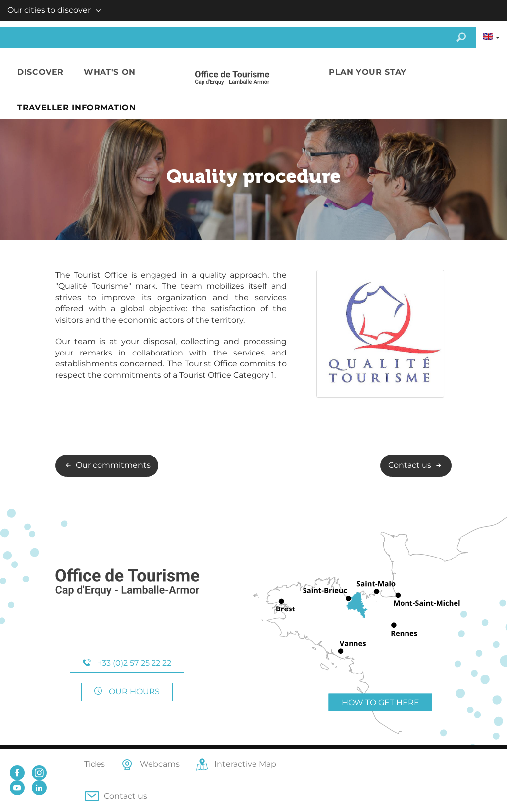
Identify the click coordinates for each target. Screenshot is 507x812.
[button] (41, 73)
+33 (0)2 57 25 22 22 (127, 663)
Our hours (127, 691)
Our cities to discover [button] (49, 10)
